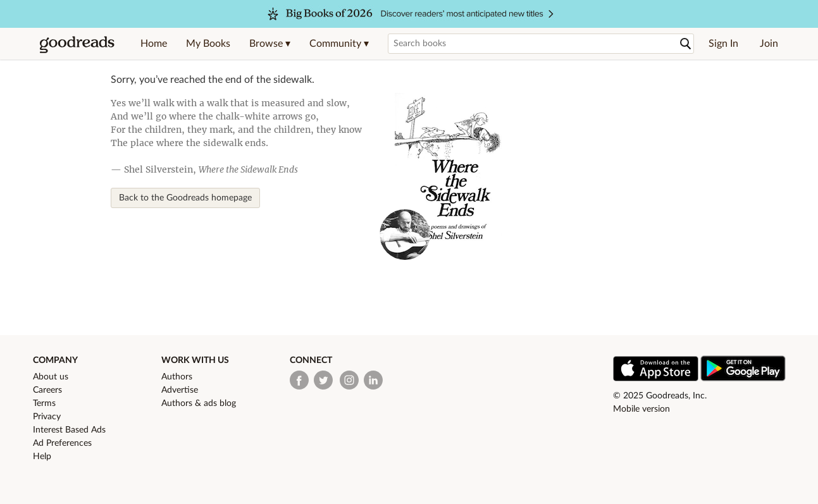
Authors (177, 377)
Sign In (723, 44)
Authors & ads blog (199, 403)
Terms (44, 403)
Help (42, 457)
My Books (208, 44)
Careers (47, 390)
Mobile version (641, 409)
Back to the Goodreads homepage (185, 198)
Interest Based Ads (69, 430)
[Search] (686, 44)
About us (51, 377)
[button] (270, 44)
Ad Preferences (62, 443)
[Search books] (541, 44)
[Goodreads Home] (77, 44)
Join (769, 44)
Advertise (180, 390)
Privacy (47, 417)
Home (154, 44)
